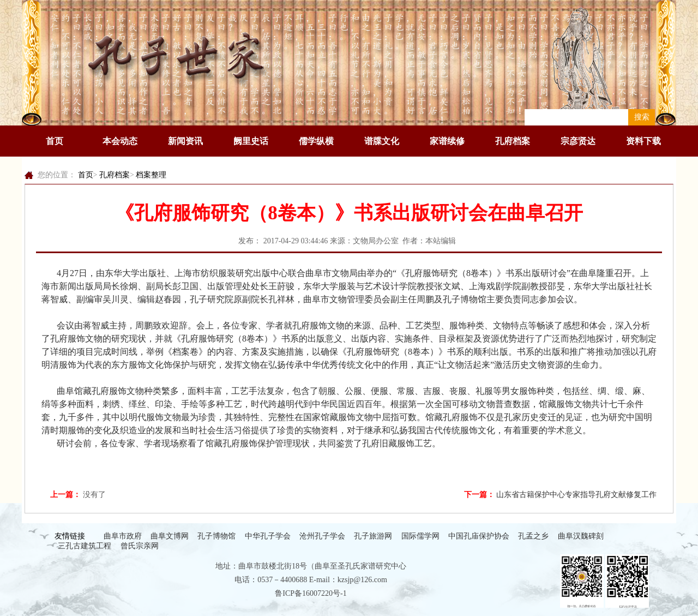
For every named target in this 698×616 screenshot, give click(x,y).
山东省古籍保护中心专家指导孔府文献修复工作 (576, 495)
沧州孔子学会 (322, 536)
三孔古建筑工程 (85, 546)
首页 (55, 141)
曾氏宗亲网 (140, 546)
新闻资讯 (185, 141)
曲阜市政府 (123, 536)
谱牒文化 (382, 141)
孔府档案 (513, 141)
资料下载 (643, 141)
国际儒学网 (420, 536)
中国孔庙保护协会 (479, 536)
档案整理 (151, 175)
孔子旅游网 (373, 536)
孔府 (414, 273)
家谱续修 (447, 141)
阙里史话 (251, 141)
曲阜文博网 (170, 536)
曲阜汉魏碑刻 (581, 536)
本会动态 (120, 141)
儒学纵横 (316, 141)
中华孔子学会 (268, 536)
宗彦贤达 (578, 141)
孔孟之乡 (533, 536)
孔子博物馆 (216, 536)
